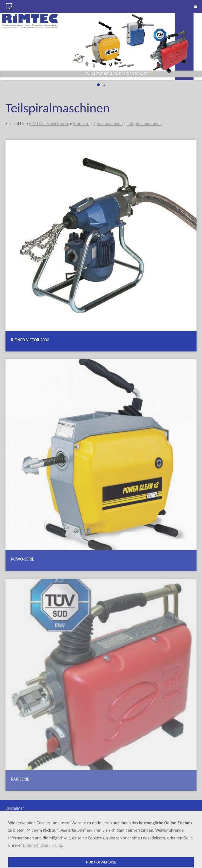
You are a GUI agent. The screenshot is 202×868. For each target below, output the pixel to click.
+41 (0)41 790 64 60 (164, 849)
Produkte (81, 124)
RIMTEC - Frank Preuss (49, 124)
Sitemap (13, 828)
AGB (9, 815)
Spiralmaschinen (108, 124)
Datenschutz (16, 834)
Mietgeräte (15, 821)
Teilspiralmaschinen (144, 124)
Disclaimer (15, 808)
